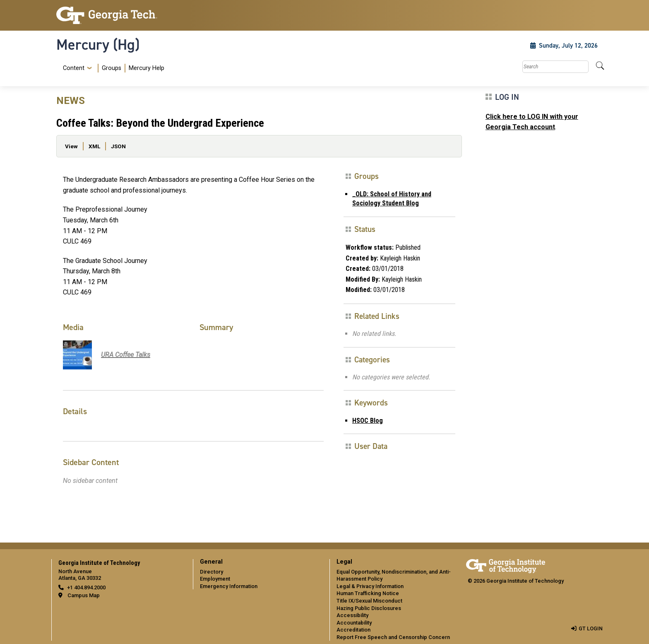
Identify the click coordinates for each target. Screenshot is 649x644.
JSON (118, 146)
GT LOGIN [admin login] (591, 628)
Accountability (354, 623)
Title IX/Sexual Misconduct (369, 601)
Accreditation (353, 630)
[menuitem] (112, 68)
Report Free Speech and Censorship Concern (393, 637)
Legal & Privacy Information (370, 586)
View (71, 146)
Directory (212, 572)
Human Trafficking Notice (368, 593)
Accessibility (352, 615)
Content (74, 68)
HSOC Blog (368, 421)
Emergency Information (229, 586)
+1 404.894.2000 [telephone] (86, 587)
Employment (215, 579)
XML (94, 146)
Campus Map (84, 595)
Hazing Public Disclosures (369, 608)
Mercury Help (147, 68)
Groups (112, 68)
